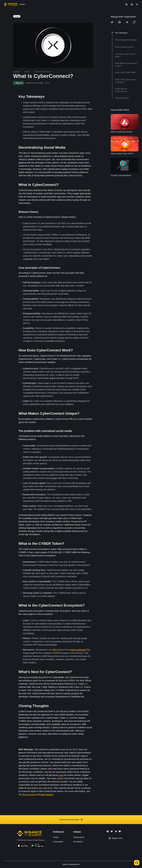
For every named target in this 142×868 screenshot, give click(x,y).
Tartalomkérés (79, 837)
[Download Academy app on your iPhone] (23, 846)
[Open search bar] (126, 4)
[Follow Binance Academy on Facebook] (108, 831)
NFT (55, 650)
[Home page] (11, 4)
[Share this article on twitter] (112, 22)
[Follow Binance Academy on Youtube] (120, 831)
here (61, 775)
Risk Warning (47, 794)
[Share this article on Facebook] (119, 22)
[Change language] (132, 4)
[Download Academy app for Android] (38, 846)
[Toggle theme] (137, 4)
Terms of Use (29, 794)
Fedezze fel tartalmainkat (71, 820)
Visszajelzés (78, 842)
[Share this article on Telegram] (127, 22)
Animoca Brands (78, 650)
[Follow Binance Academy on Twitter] (112, 831)
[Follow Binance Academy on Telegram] (116, 831)
